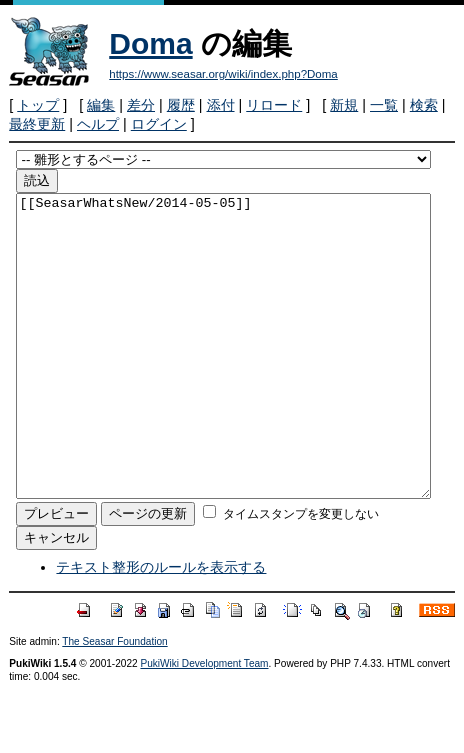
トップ (38, 105)
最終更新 (37, 124)
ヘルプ (98, 124)
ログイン (159, 124)
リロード (274, 105)
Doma (150, 43)
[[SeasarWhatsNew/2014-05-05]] (223, 376)
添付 (221, 105)
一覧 (384, 105)
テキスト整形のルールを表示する (161, 627)
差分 (141, 105)
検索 (424, 105)
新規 (344, 105)
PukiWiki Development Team (204, 723)
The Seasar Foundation (114, 701)
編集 (101, 105)
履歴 (181, 105)
